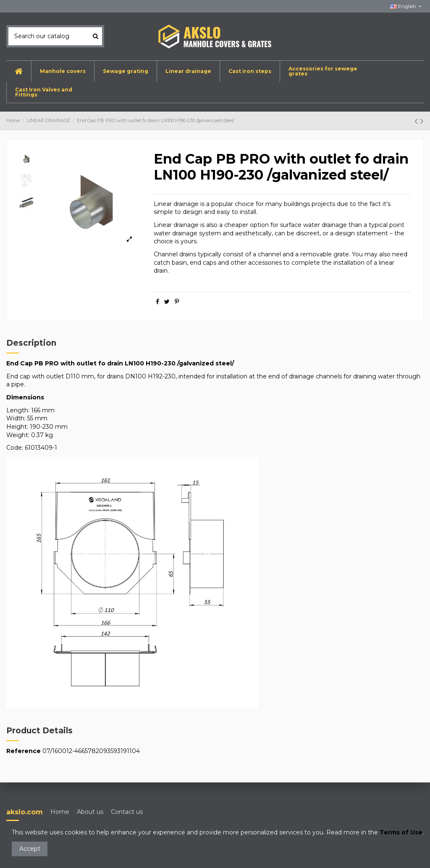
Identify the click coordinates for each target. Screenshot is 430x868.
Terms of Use (401, 832)
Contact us (127, 812)
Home (60, 812)
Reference (24, 751)
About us (90, 812)
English (407, 6)
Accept (30, 849)
